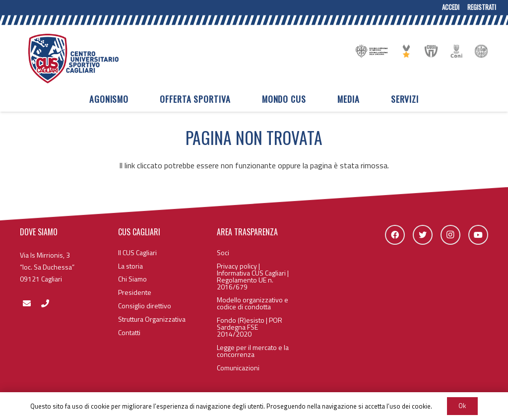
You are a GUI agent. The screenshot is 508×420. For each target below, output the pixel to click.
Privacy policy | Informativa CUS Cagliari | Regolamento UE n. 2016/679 (253, 276)
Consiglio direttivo (145, 306)
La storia (130, 266)
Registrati (482, 7)
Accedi (451, 7)
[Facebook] (395, 235)
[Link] (73, 59)
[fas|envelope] (27, 303)
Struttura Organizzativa (152, 319)
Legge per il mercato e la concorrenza (253, 351)
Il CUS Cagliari (137, 252)
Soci (223, 252)
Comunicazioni (238, 368)
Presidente (135, 292)
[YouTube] (478, 235)
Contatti (129, 332)
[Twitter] (423, 235)
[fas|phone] (45, 303)
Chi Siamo (132, 279)
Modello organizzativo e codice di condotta (253, 303)
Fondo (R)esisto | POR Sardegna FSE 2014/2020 (250, 327)
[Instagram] (450, 235)
